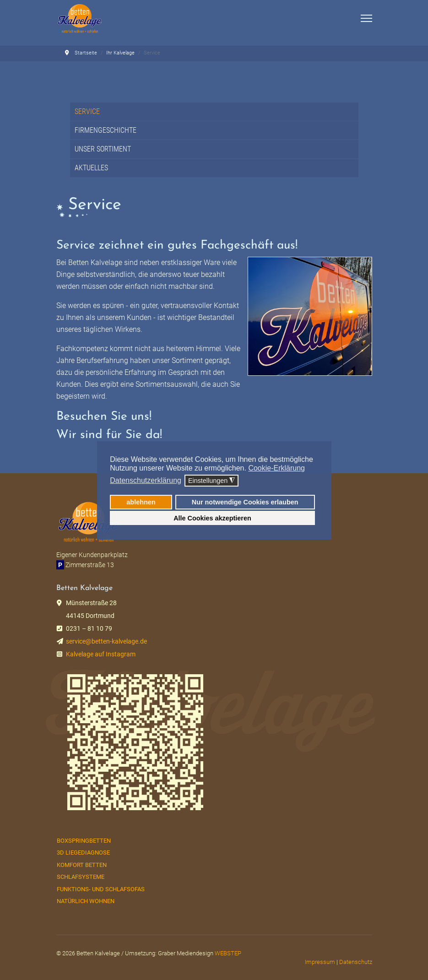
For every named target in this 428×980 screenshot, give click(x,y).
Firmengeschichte (106, 130)
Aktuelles (91, 168)
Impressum (320, 962)
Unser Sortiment (103, 149)
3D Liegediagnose (83, 853)
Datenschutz (356, 962)
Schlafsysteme (81, 877)
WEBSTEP (228, 953)
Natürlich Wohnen (86, 901)
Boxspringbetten (84, 841)
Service (87, 111)
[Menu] (366, 18)
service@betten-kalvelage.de (106, 641)
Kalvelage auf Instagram (101, 654)
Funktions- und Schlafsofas (101, 889)
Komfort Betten (82, 865)
